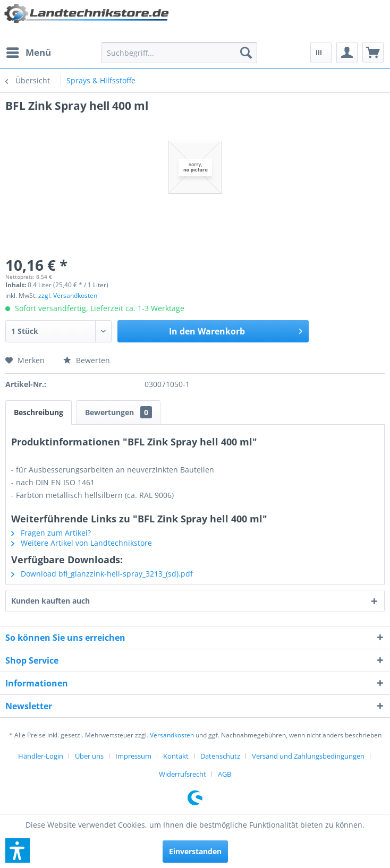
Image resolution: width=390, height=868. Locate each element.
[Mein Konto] (347, 53)
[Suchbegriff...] (180, 53)
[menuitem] (28, 53)
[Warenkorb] (373, 53)
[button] (18, 850)
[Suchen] (246, 53)
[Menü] (28, 53)
